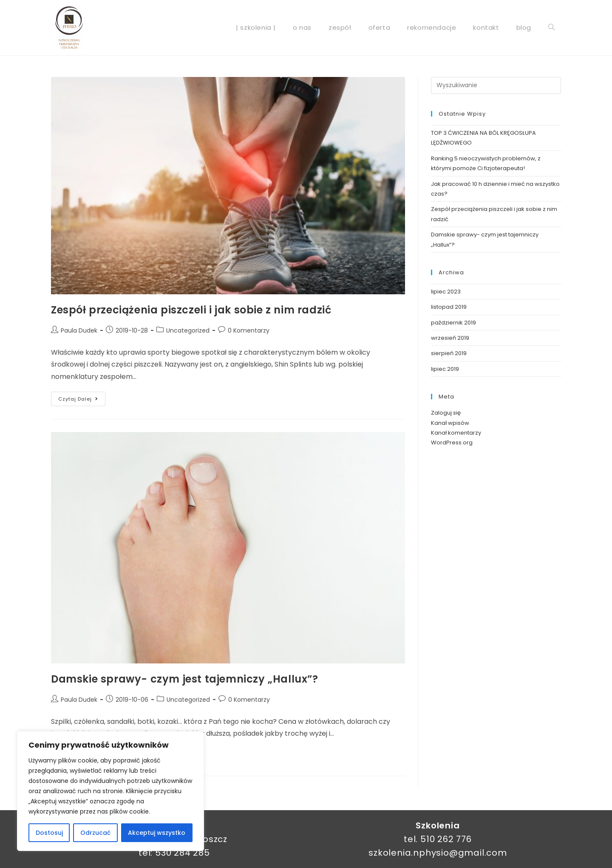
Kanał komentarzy (456, 433)
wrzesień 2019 (450, 338)
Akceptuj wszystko (157, 833)
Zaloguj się (446, 413)
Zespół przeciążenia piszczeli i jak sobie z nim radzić (191, 310)
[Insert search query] (496, 85)
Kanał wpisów (450, 423)
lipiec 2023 (446, 292)
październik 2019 (453, 323)
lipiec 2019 (445, 369)
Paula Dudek (79, 330)
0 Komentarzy (249, 330)
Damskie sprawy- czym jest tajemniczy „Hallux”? (185, 679)
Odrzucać (95, 833)
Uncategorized (188, 330)
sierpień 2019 (449, 353)
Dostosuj (49, 833)
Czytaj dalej (82, 397)
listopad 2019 (449, 307)
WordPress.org (452, 443)
